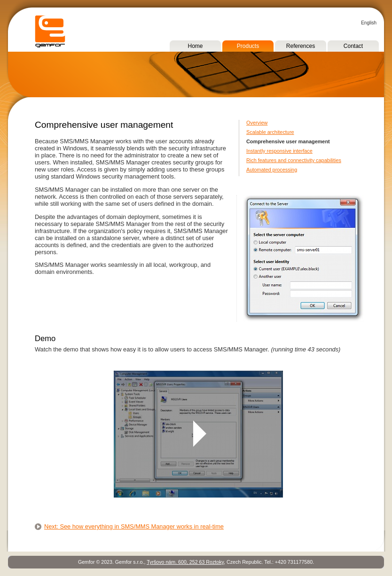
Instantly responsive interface (279, 151)
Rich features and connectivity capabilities (294, 160)
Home (195, 46)
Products (248, 46)
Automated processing (272, 170)
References (301, 46)
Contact (353, 46)
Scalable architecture (270, 132)
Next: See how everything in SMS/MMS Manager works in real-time (134, 526)
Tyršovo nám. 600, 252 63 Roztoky (185, 562)
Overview (257, 123)
